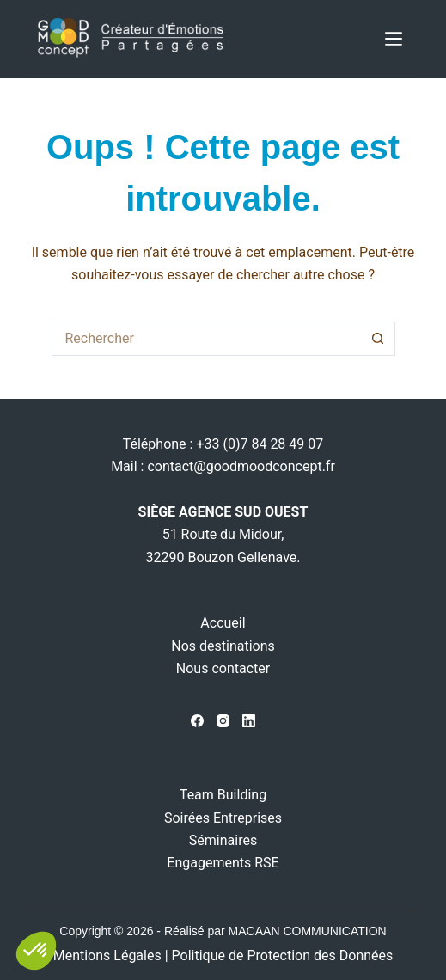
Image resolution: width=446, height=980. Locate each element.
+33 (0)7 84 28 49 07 (260, 444)
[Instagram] (223, 721)
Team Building (223, 795)
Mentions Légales (107, 955)
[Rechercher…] (206, 339)
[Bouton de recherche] (378, 339)
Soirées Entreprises (223, 818)
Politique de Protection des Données (283, 955)
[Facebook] (197, 721)
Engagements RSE (223, 863)
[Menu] (394, 39)
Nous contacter (223, 668)
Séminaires (223, 840)
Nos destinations (223, 646)
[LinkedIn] (249, 721)
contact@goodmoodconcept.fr (241, 466)
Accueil (223, 623)
